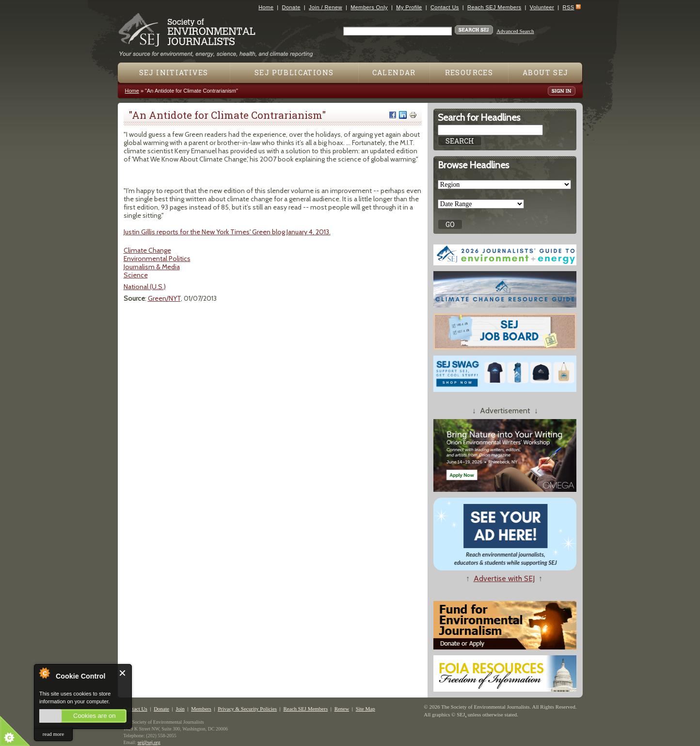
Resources (469, 73)
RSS (569, 7)
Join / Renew (326, 7)
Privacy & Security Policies (247, 709)
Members (201, 709)
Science (136, 275)
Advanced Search (515, 31)
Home (266, 7)
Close (123, 673)
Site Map (366, 709)
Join (180, 709)
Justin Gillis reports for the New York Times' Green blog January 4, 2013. (227, 232)
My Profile (409, 7)
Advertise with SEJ (504, 578)
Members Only (369, 7)
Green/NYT (164, 298)
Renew (342, 709)
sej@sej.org (149, 742)
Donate (291, 7)
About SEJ (546, 73)
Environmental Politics (157, 259)
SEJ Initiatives (174, 73)
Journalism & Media (152, 267)
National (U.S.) (145, 287)
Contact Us (445, 7)
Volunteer (542, 7)
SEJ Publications (294, 73)
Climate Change (147, 250)
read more (53, 734)
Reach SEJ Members (494, 7)
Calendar (394, 73)
